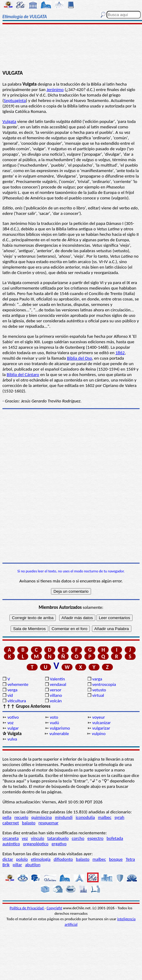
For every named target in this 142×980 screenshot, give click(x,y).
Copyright (54, 908)
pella (7, 817)
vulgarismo (60, 728)
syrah (119, 817)
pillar (17, 865)
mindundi (64, 817)
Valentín (57, 679)
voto (54, 717)
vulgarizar (101, 728)
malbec (105, 817)
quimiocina (41, 817)
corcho (78, 838)
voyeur (99, 717)
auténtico (11, 844)
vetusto (99, 690)
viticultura (17, 701)
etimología (41, 859)
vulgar (13, 728)
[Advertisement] (71, 48)
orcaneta (11, 838)
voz (10, 723)
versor (56, 690)
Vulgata (9, 121)
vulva (12, 739)
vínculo (38, 838)
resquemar (49, 823)
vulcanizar (101, 723)
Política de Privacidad (27, 908)
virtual (98, 695)
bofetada (115, 838)
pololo (22, 859)
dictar (8, 859)
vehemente (18, 684)
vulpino (99, 734)
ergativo (59, 844)
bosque (116, 859)
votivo (13, 717)
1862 (120, 353)
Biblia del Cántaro (23, 375)
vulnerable (59, 734)
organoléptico (36, 844)
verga (12, 690)
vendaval (58, 684)
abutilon (33, 865)
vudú (54, 723)
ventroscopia (104, 684)
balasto (29, 823)
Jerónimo (55, 90)
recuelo (22, 817)
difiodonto (63, 859)
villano (56, 695)
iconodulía (85, 817)
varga (97, 679)
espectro (95, 838)
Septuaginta (15, 100)
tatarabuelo (58, 838)
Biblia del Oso (80, 358)
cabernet (11, 823)
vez (25, 838)
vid (10, 695)
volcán (56, 701)
